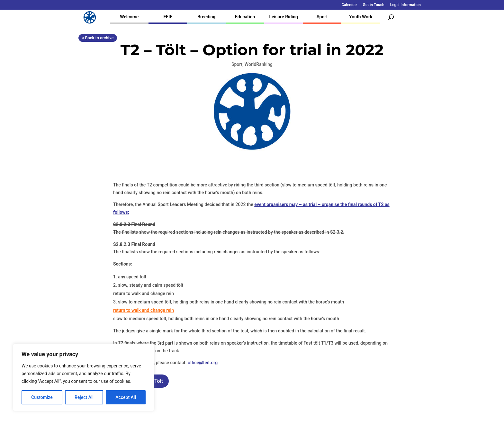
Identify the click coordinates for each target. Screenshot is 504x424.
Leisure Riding (283, 17)
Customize (42, 397)
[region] (84, 377)
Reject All (84, 397)
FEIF (168, 17)
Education (245, 17)
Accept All (126, 397)
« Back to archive (98, 38)
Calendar (349, 5)
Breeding (206, 17)
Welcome (129, 17)
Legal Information (405, 5)
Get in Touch (374, 5)
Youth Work (361, 17)
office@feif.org (203, 363)
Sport (322, 17)
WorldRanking (259, 64)
